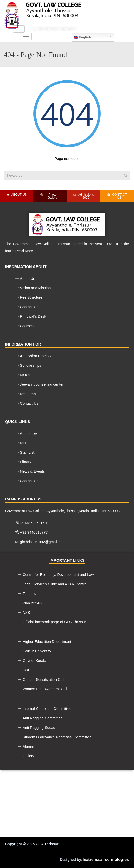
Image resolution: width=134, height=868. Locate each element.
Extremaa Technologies (106, 859)
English (82, 37)
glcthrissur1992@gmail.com (107, 29)
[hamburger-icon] (19, 29)
